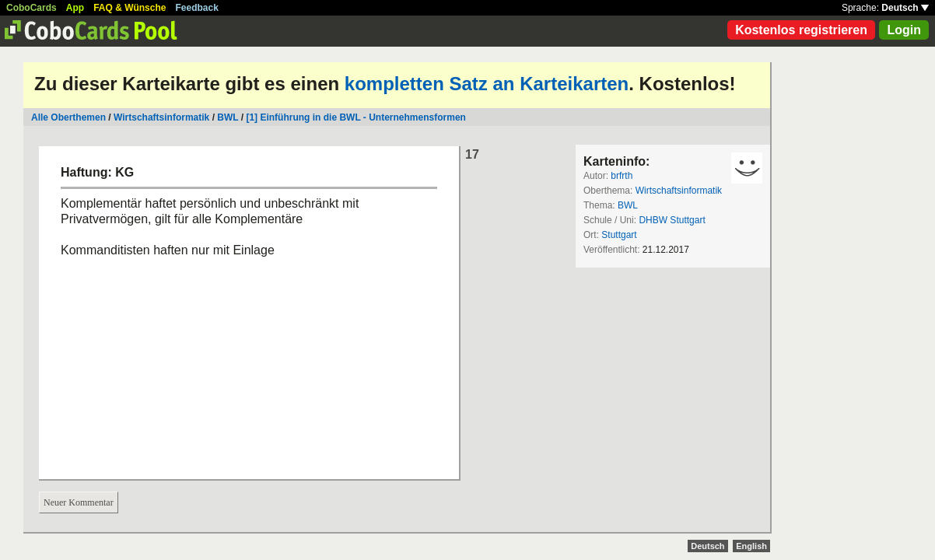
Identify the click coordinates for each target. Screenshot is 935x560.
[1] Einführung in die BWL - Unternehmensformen (355, 117)
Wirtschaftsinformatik (161, 117)
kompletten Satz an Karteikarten (487, 84)
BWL (228, 117)
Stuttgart (619, 235)
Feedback (197, 8)
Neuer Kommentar (79, 502)
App (75, 8)
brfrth (622, 176)
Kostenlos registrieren (801, 30)
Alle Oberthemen (68, 117)
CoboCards (32, 8)
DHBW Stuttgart (672, 220)
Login (904, 30)
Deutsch (905, 8)
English (751, 546)
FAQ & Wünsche (130, 8)
